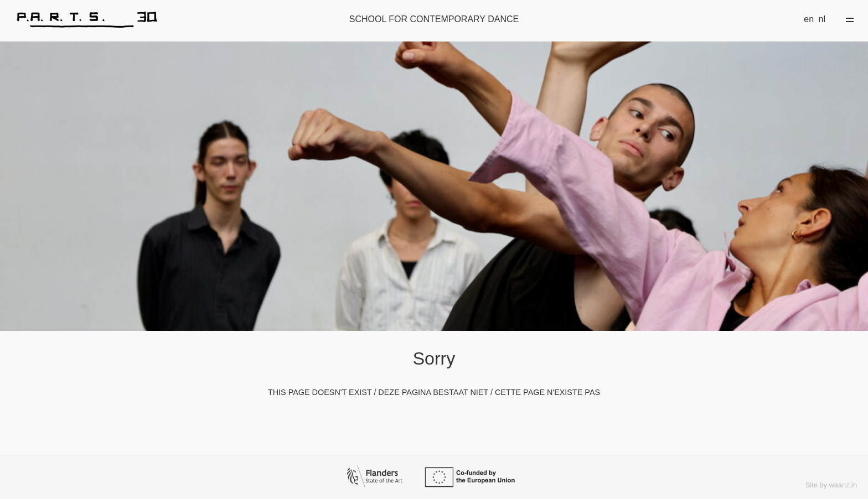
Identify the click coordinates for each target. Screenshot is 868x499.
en (809, 19)
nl (822, 19)
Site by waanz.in (831, 485)
